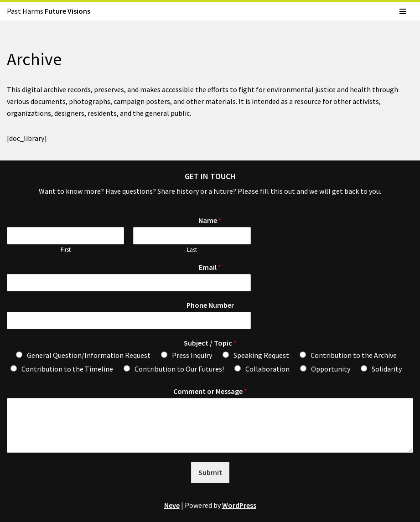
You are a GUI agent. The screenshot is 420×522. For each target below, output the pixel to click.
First (66, 250)
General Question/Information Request (89, 355)
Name (210, 220)
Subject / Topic (210, 343)
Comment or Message (210, 391)
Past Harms (49, 11)
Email (210, 267)
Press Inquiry (192, 355)
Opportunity (331, 369)
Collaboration (267, 369)
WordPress (239, 505)
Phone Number (210, 305)
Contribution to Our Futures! (179, 369)
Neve (172, 505)
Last (192, 250)
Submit (210, 472)
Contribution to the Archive (354, 355)
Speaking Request (261, 355)
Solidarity (387, 369)
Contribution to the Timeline (67, 369)
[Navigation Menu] (403, 11)
